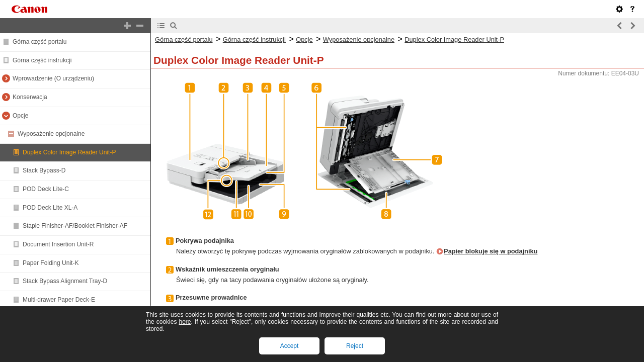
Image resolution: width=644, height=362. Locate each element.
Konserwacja (30, 97)
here (185, 322)
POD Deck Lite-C (46, 189)
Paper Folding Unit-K (51, 263)
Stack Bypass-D (44, 170)
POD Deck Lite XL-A (50, 208)
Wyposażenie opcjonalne (51, 134)
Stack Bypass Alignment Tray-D (65, 281)
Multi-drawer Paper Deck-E (59, 300)
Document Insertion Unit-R (58, 244)
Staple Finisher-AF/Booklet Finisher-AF (75, 226)
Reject (355, 346)
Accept (290, 346)
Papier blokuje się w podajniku (491, 251)
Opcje (20, 116)
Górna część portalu (39, 42)
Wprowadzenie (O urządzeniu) (53, 78)
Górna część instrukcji (42, 60)
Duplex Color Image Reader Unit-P (69, 152)
